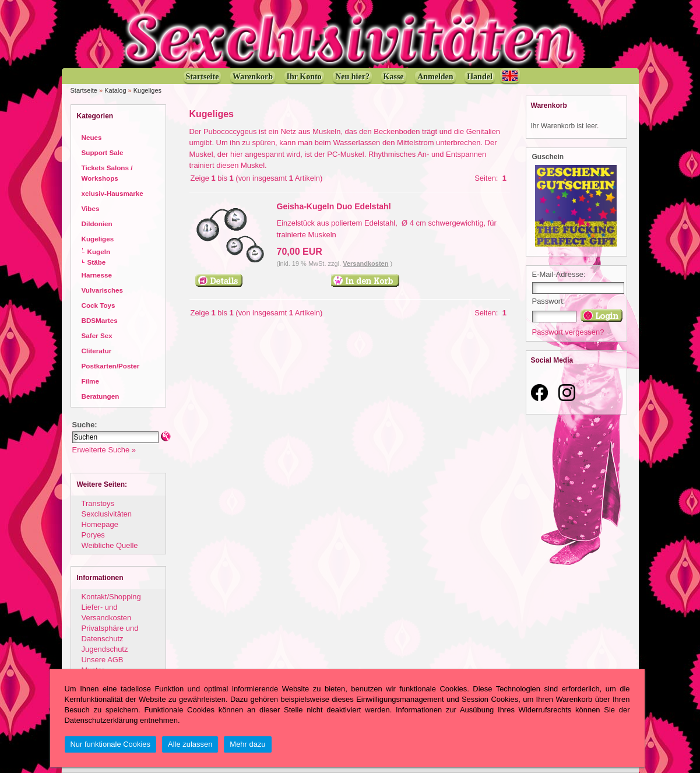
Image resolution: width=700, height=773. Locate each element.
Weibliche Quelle (110, 545)
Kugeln (99, 252)
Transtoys (98, 503)
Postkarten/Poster (111, 366)
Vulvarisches (103, 290)
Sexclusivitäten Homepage (107, 519)
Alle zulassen (190, 744)
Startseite (84, 90)
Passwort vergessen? (568, 332)
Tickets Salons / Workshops (107, 173)
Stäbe (97, 262)
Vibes (91, 208)
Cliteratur (97, 351)
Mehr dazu (247, 744)
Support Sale (103, 152)
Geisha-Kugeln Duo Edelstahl (334, 206)
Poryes (93, 535)
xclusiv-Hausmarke (112, 193)
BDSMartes (100, 320)
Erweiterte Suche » (104, 450)
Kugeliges (147, 90)
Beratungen (101, 396)
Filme (90, 381)
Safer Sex (97, 335)
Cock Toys (99, 305)
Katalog (115, 90)
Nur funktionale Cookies (111, 744)
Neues (92, 137)
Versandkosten (365, 263)
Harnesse (97, 275)
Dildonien (97, 224)
